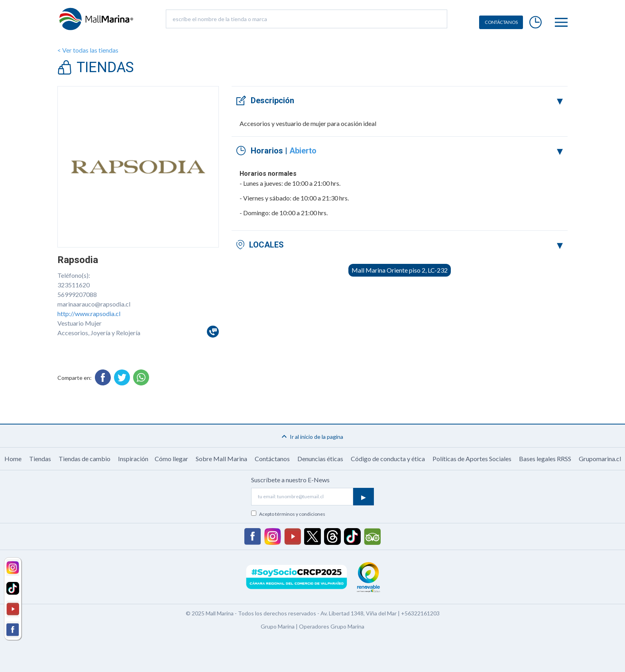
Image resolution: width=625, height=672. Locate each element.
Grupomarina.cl (600, 459)
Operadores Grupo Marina (332, 626)
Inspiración (133, 459)
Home (13, 459)
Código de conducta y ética (388, 459)
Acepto (292, 514)
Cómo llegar (171, 459)
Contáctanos (272, 459)
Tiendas (40, 459)
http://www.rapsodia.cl (89, 313)
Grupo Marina (278, 626)
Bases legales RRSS (545, 459)
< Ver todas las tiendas (88, 50)
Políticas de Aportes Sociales (472, 459)
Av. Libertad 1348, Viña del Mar (359, 613)
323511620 (74, 285)
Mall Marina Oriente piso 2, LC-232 (400, 270)
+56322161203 (420, 613)
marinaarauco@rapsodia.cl (94, 304)
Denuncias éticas (320, 459)
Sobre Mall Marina (221, 459)
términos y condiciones (300, 514)
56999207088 (77, 294)
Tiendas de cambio (85, 459)
